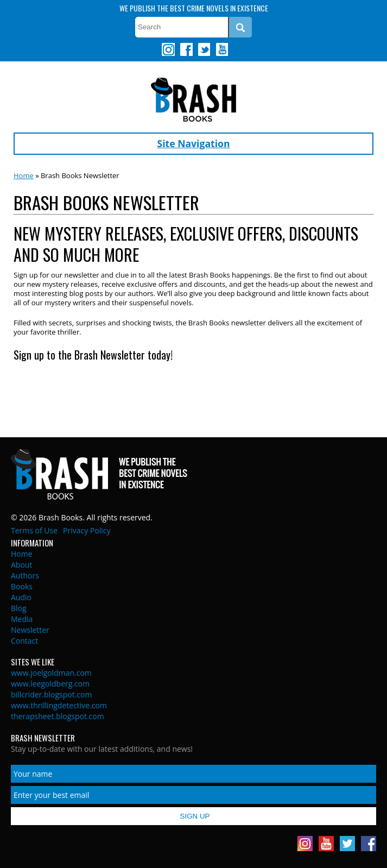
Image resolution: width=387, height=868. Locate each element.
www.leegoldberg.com (50, 684)
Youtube (221, 49)
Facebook (186, 49)
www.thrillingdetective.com (59, 705)
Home (24, 175)
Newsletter (30, 630)
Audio (21, 597)
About (21, 565)
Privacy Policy (87, 530)
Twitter (204, 49)
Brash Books (193, 100)
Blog (19, 608)
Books (22, 586)
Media (22, 619)
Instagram (168, 49)
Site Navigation (194, 143)
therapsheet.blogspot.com (58, 716)
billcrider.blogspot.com (52, 694)
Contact (24, 641)
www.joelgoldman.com (51, 673)
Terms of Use (34, 530)
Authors (25, 575)
